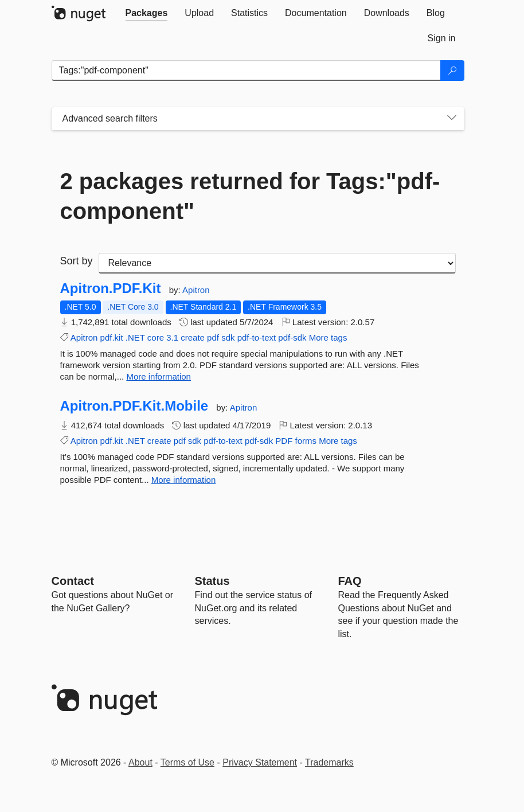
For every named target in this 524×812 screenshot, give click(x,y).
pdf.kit (112, 337)
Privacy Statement (260, 762)
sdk (228, 337)
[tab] (147, 13)
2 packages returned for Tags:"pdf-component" (250, 196)
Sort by (77, 261)
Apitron (196, 290)
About (140, 762)
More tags (328, 337)
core (156, 337)
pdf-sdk (292, 337)
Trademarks (329, 762)
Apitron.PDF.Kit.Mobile (134, 406)
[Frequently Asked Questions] (350, 581)
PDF (284, 441)
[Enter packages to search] (246, 71)
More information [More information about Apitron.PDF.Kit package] (159, 376)
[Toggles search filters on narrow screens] (452, 119)
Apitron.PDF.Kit (111, 288)
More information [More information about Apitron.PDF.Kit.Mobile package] (184, 480)
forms (306, 441)
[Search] (452, 71)
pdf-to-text (257, 337)
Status (212, 581)
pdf (213, 337)
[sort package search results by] (277, 263)
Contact (73, 581)
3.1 (172, 337)
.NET (135, 337)
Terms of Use (187, 762)
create (193, 337)
